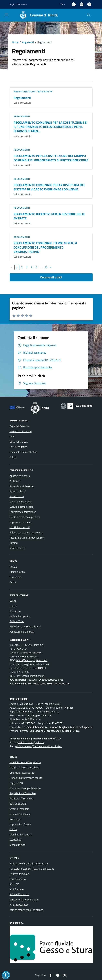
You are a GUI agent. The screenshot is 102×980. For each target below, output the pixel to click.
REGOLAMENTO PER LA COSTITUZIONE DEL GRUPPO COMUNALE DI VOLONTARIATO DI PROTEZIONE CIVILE (51, 158)
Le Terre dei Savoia (19, 874)
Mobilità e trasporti (20, 527)
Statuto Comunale (19, 809)
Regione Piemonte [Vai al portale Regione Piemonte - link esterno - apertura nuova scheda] (18, 4)
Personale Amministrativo (23, 452)
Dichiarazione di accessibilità (24, 767)
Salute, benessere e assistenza (26, 532)
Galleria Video (17, 621)
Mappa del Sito (17, 845)
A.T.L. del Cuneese (19, 905)
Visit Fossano (17, 889)
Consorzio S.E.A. (18, 879)
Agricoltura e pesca (20, 476)
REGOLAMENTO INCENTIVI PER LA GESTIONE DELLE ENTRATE (49, 216)
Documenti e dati (51, 277)
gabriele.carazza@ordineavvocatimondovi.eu (38, 746)
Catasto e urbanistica (21, 502)
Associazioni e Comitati (22, 632)
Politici (13, 457)
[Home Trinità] (37, 15)
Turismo (14, 543)
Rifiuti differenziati (19, 894)
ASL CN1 (14, 884)
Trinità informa (17, 572)
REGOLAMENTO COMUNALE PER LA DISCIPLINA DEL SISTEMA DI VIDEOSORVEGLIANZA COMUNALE (49, 187)
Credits (13, 829)
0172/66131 (21, 649)
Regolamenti (22, 98)
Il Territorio (15, 611)
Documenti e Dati (19, 442)
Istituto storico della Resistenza (26, 910)
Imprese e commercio (21, 522)
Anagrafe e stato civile (22, 486)
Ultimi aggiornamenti (21, 834)
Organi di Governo (19, 426)
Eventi (13, 601)
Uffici (12, 436)
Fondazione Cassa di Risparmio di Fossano (32, 869)
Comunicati (15, 577)
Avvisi (13, 582)
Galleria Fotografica (20, 616)
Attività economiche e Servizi (25, 626)
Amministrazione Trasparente (25, 762)
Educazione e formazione (23, 512)
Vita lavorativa (17, 548)
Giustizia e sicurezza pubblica (25, 517)
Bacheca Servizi (18, 804)
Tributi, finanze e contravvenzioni (27, 538)
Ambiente (15, 481)
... (41, 267)
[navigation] (6, 15)
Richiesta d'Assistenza (21, 798)
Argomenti (28, 42)
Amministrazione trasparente (33, 92)
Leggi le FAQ (16, 783)
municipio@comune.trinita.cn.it (33, 664)
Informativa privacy (20, 814)
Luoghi (13, 606)
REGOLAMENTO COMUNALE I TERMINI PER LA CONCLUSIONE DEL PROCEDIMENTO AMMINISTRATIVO (45, 247)
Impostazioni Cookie (20, 824)
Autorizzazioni (17, 496)
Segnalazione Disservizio (23, 793)
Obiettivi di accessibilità (22, 773)
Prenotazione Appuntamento (25, 788)
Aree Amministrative (21, 431)
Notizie (13, 567)
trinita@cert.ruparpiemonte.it (32, 660)
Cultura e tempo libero (21, 507)
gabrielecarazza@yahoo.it (30, 742)
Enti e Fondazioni (19, 447)
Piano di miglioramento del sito (26, 778)
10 (46, 267)
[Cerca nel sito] (89, 15)
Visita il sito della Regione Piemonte (29, 863)
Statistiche (15, 840)
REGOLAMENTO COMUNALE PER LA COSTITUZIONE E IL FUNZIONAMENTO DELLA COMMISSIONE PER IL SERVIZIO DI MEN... (50, 127)
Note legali (15, 819)
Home (15, 42)
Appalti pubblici (18, 491)
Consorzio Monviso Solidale (24, 900)
